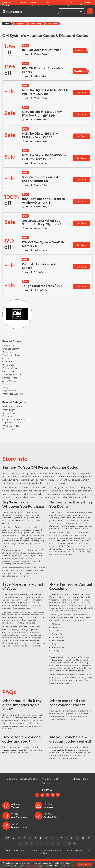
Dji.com (6, 384)
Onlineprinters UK (11, 349)
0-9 (7, 838)
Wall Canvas (8, 365)
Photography (36, 24)
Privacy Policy (69, 4)
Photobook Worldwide (14, 394)
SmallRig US (8, 346)
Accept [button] (84, 864)
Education (7, 416)
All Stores (59, 4)
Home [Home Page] (7, 24)
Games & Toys (9, 413)
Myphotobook (9, 391)
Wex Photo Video (11, 355)
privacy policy (34, 866)
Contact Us (87, 4)
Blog (80, 4)
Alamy (5, 387)
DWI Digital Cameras (13, 375)
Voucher (6, 5)
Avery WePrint (9, 381)
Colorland (7, 362)
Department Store (12, 423)
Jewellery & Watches (13, 407)
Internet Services (11, 426)
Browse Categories (34, 4)
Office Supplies (10, 429)
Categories (20, 24)
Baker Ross (8, 352)
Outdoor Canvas (10, 368)
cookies (71, 866)
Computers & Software (14, 419)
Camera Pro (8, 359)
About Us (24, 4)
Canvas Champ (10, 371)
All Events (49, 4)
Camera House (10, 378)
